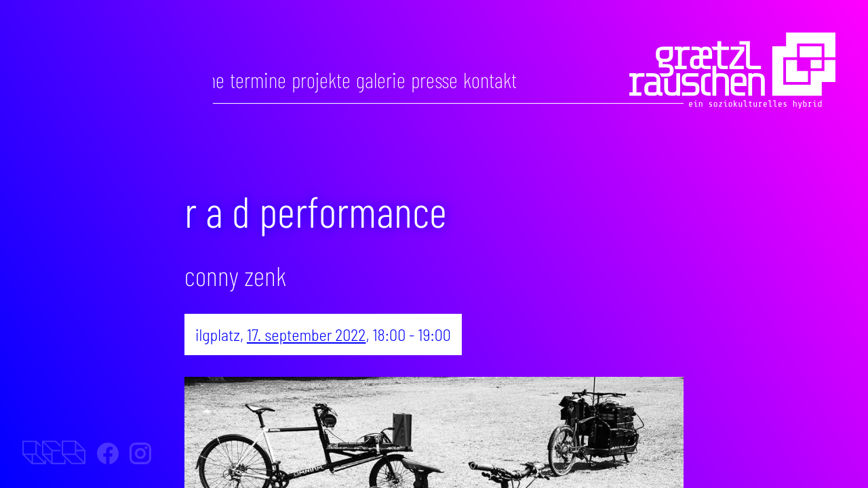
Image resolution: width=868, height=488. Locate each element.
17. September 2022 (307, 334)
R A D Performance (316, 210)
